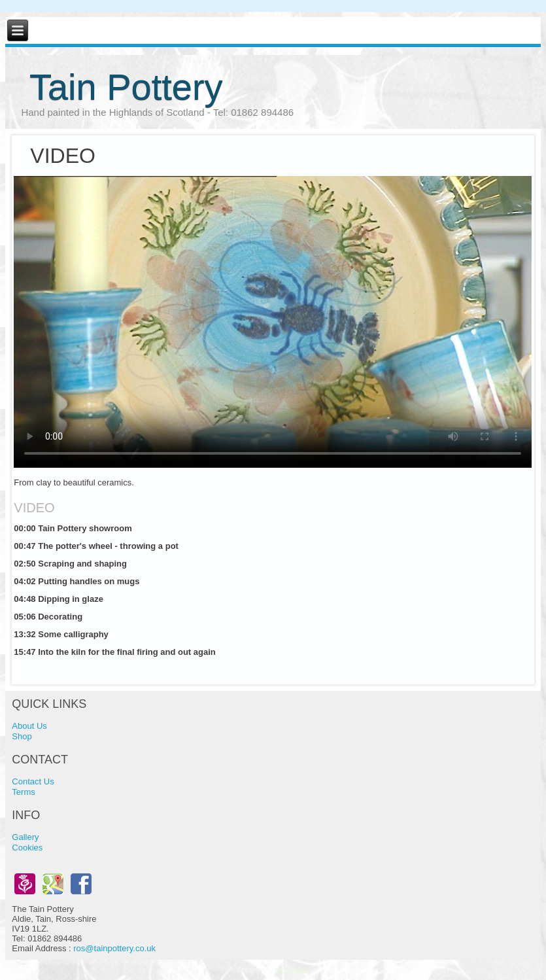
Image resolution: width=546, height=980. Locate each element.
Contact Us (33, 781)
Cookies (27, 848)
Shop (22, 736)
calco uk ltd (291, 970)
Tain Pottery (126, 87)
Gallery (25, 837)
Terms (23, 792)
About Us (29, 726)
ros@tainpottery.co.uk (114, 948)
